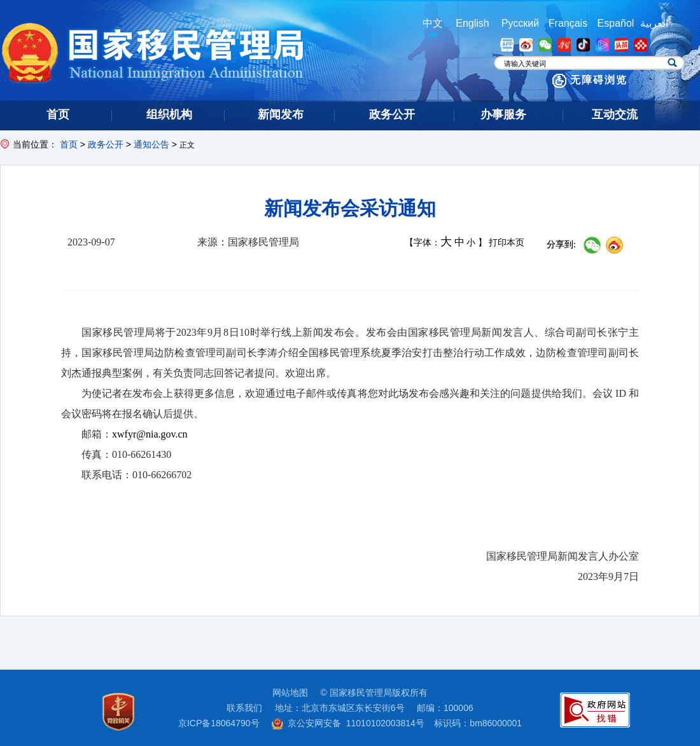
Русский (520, 23)
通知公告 (151, 144)
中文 (433, 23)
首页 (69, 144)
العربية (654, 23)
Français (568, 23)
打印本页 (507, 243)
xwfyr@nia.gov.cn (150, 434)
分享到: (561, 245)
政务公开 (106, 144)
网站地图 (290, 693)
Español (616, 23)
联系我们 (244, 708)
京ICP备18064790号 (219, 723)
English (472, 23)
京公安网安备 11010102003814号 (348, 723)
